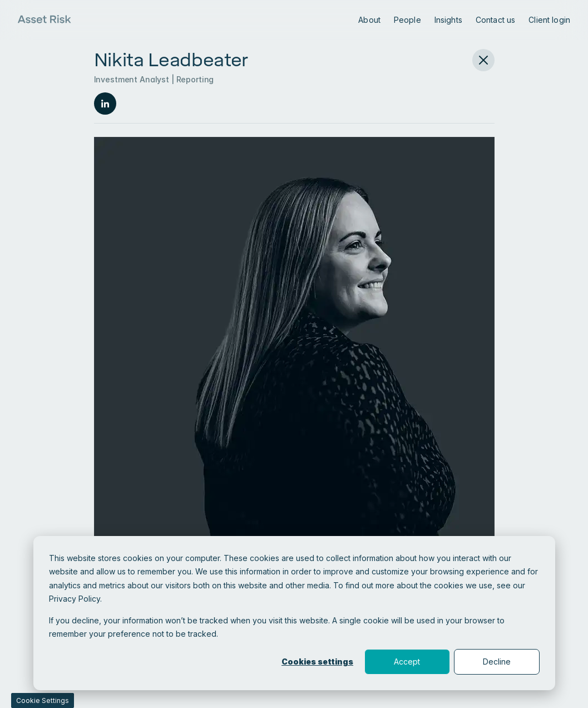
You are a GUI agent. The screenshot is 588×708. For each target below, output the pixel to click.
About (369, 20)
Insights (448, 20)
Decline (497, 662)
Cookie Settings (43, 700)
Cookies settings (317, 662)
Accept (407, 662)
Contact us (495, 20)
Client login (549, 20)
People (407, 20)
